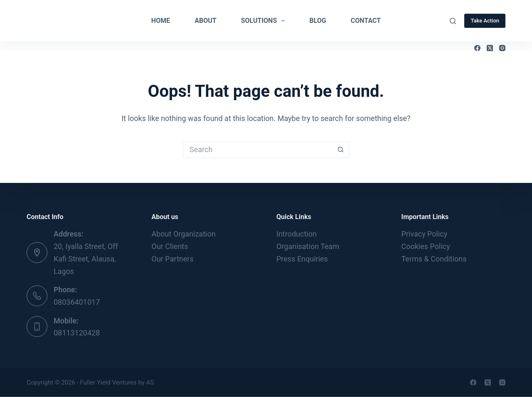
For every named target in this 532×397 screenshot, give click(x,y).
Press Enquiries (302, 258)
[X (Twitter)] (490, 48)
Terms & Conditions (434, 258)
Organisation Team (308, 246)
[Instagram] (502, 48)
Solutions (265, 21)
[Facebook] (477, 48)
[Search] (453, 21)
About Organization (184, 234)
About (205, 21)
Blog (318, 21)
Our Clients (170, 246)
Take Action (485, 21)
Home (161, 21)
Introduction (297, 234)
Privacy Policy (425, 234)
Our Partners (173, 258)
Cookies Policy (426, 246)
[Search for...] (258, 150)
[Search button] (341, 150)
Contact (366, 21)
